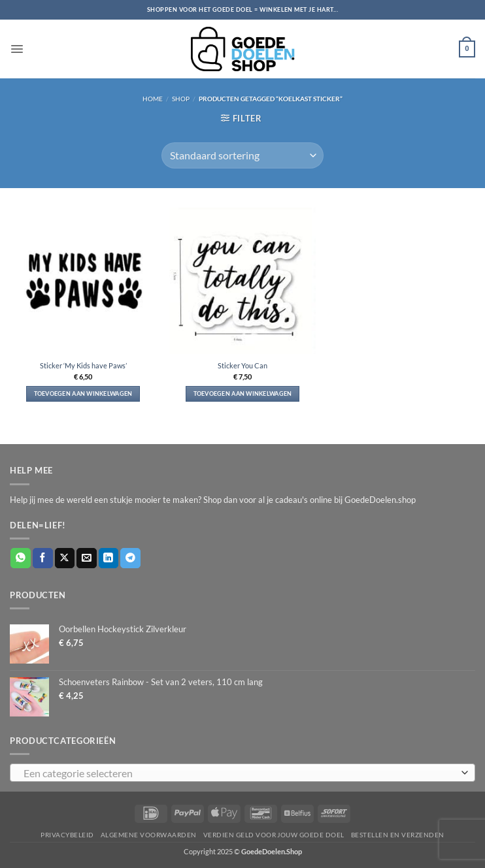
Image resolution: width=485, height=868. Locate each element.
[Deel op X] (65, 558)
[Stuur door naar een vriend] (87, 558)
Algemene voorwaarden (149, 835)
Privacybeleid (67, 835)
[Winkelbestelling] (242, 155)
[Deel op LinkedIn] (109, 558)
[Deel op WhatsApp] (21, 558)
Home (153, 99)
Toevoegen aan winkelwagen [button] (83, 394)
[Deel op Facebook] (43, 558)
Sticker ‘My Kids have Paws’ (83, 365)
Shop (181, 99)
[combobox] (242, 773)
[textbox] (239, 773)
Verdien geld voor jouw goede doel (274, 835)
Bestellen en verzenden (398, 835)
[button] (16, 49)
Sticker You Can (242, 365)
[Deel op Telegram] (130, 558)
